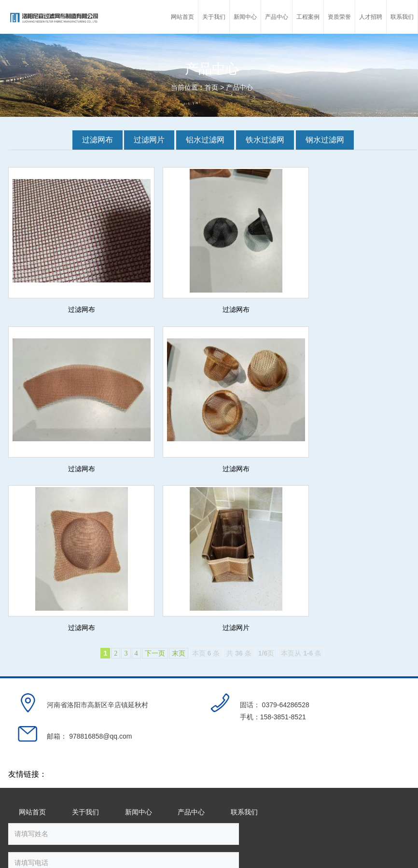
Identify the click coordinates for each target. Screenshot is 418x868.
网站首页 (32, 632)
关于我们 (85, 632)
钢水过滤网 (325, 140)
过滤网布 (98, 140)
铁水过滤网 (265, 140)
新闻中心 (139, 632)
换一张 (131, 723)
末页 (179, 494)
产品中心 (239, 88)
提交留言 (293, 725)
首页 (211, 88)
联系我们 (244, 632)
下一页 (155, 494)
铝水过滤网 (205, 140)
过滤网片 (149, 140)
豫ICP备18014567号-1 (67, 842)
